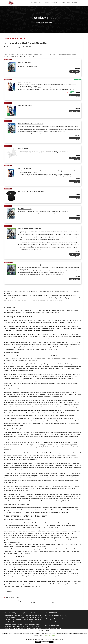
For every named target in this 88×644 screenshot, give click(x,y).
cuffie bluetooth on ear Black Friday (56, 619)
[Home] (36, 22)
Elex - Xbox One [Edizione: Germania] (30, 268)
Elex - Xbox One (23, 150)
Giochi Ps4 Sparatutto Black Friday (33, 605)
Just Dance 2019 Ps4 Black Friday (53, 605)
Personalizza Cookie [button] (50, 635)
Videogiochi (9, 595)
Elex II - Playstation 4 (25, 170)
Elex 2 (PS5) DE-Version (26, 107)
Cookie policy (52, 634)
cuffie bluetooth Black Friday (54, 625)
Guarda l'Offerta (75, 72)
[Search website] (80, 3)
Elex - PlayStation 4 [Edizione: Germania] (32, 125)
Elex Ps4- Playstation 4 (26, 62)
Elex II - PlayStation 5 (25, 83)
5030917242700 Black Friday (72, 604)
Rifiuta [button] (51, 642)
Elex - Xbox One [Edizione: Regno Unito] (31, 231)
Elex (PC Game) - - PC (25, 211)
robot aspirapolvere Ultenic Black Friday (57, 622)
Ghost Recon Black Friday (14, 604)
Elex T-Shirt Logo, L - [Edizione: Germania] (32, 194)
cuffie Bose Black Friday (52, 628)
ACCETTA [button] (38, 642)
